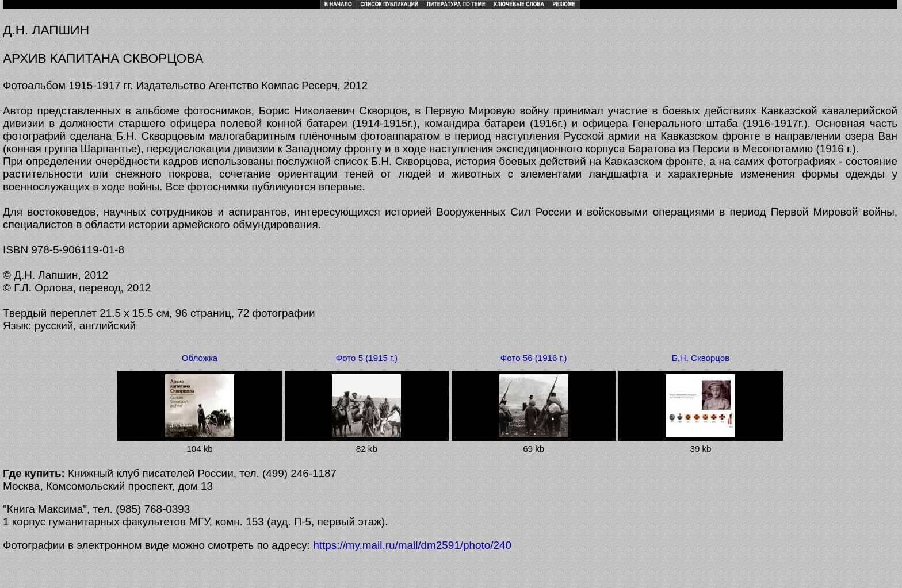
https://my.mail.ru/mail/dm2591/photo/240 (412, 545)
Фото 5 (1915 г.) (367, 358)
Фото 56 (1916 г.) (534, 358)
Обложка (200, 358)
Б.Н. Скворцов (701, 358)
